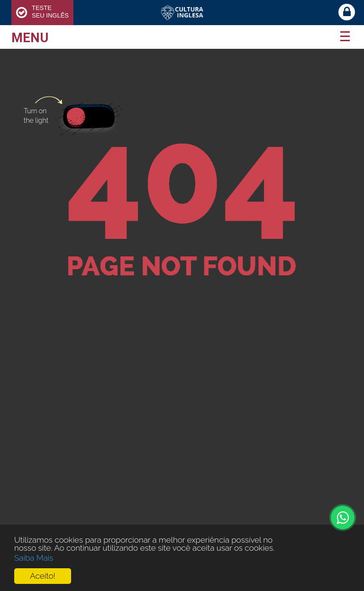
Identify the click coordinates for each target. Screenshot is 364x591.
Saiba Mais (34, 558)
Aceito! (42, 576)
